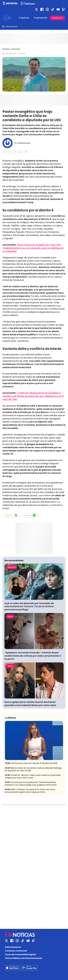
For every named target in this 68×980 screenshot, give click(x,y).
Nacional (16, 49)
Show (10, 617)
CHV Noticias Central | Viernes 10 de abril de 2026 (31, 763)
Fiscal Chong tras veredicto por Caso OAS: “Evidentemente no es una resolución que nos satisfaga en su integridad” (33, 248)
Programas (24, 18)
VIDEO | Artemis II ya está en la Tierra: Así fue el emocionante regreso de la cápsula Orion (30, 791)
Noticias (6, 49)
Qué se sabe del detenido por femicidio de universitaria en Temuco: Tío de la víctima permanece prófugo (29, 606)
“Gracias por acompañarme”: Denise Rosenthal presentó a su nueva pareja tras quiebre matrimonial (31, 784)
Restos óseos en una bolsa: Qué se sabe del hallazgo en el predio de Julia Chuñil (33, 769)
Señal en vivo (57, 18)
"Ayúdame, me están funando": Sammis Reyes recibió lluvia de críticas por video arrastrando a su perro (33, 656)
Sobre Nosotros (13, 947)
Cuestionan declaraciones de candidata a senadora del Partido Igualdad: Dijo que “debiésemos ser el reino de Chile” (33, 396)
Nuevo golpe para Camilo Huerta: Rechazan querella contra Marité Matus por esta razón (30, 704)
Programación (41, 18)
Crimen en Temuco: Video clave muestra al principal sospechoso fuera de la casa (33, 776)
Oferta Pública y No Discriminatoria (24, 958)
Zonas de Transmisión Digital (20, 954)
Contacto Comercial (16, 951)
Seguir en (11, 515)
